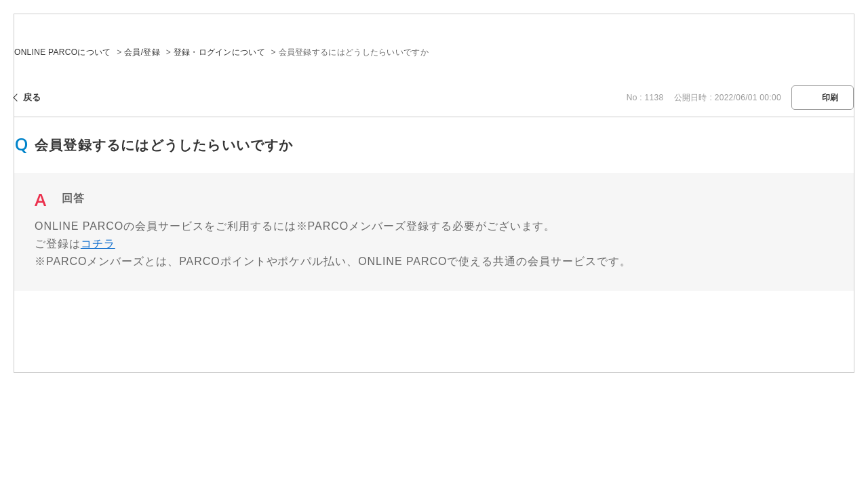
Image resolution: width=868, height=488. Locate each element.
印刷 (830, 98)
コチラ (98, 244)
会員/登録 (142, 52)
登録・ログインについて (219, 52)
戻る (32, 97)
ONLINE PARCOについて (63, 52)
